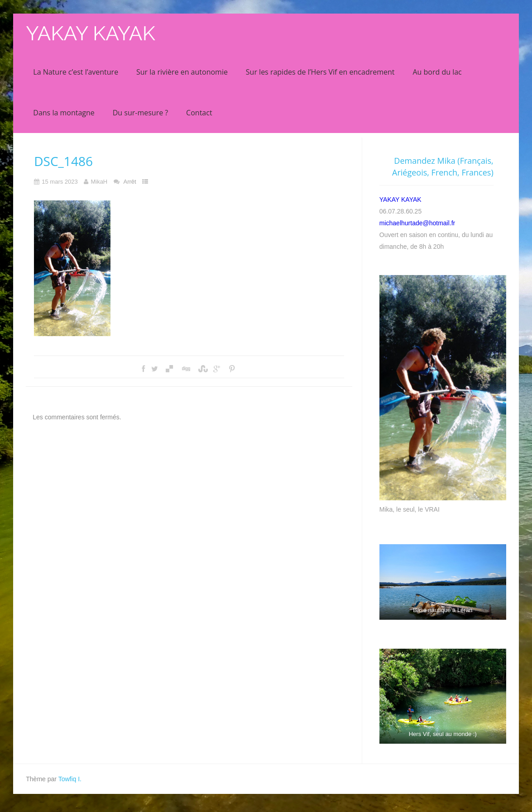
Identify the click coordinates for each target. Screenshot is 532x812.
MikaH (99, 182)
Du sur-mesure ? (141, 113)
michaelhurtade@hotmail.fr (417, 223)
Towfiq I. (70, 779)
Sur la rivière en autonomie (182, 72)
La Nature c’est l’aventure (76, 72)
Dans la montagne (64, 113)
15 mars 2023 (60, 182)
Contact (199, 113)
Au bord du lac (437, 72)
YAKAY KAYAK (90, 33)
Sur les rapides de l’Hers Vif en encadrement (320, 72)
